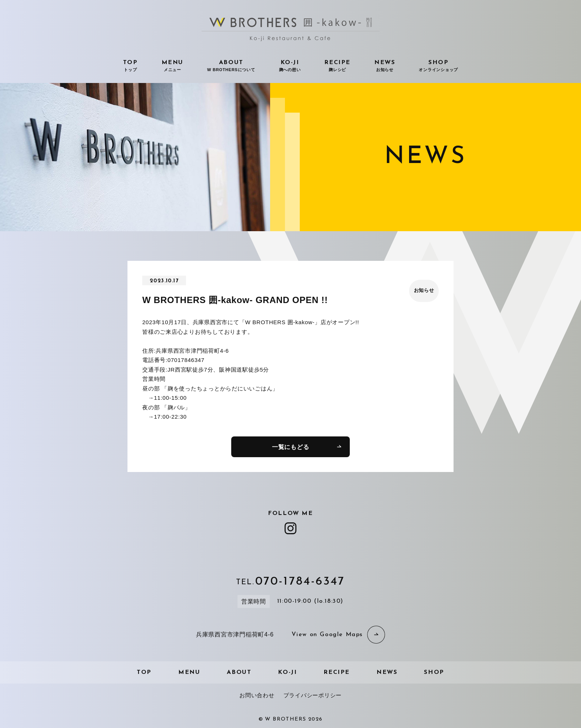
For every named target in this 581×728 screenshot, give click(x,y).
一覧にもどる (291, 447)
